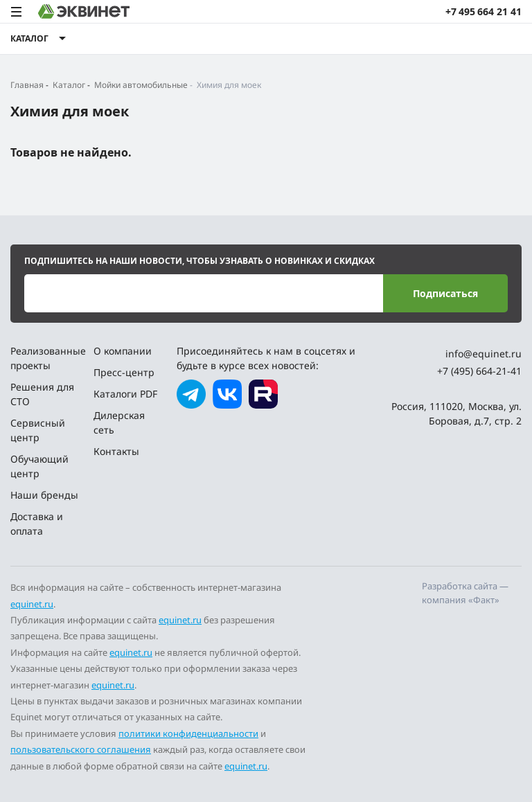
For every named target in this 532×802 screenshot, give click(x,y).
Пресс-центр (124, 372)
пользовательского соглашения (81, 749)
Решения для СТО (42, 394)
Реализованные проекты (47, 358)
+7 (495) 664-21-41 (479, 371)
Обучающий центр (39, 466)
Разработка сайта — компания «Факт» (465, 593)
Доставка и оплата (37, 524)
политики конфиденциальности (188, 733)
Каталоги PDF (125, 394)
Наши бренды (44, 495)
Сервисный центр (38, 430)
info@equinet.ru (484, 354)
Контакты (116, 451)
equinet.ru (32, 604)
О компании (123, 351)
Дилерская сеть (119, 422)
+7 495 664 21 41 (484, 11)
